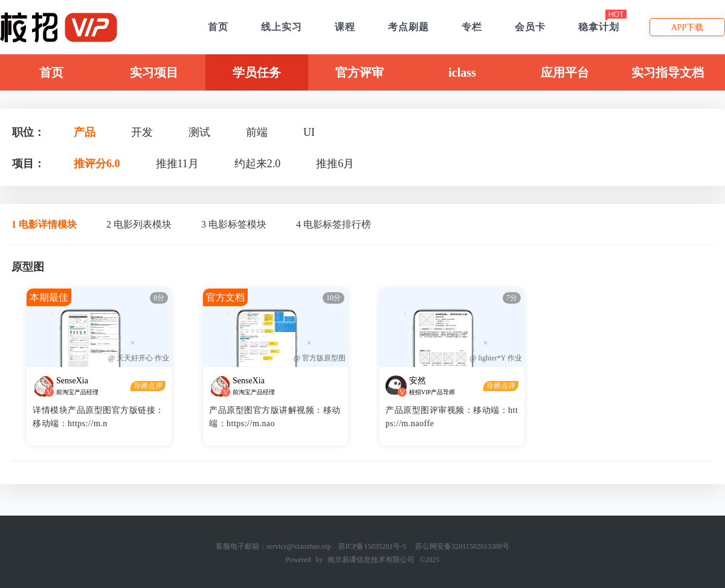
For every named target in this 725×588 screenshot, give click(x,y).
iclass (462, 72)
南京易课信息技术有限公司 (371, 560)
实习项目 (154, 72)
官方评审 (359, 72)
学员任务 (257, 72)
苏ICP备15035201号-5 (372, 546)
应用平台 (565, 72)
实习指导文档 (668, 72)
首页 (51, 72)
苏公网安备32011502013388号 (462, 546)
